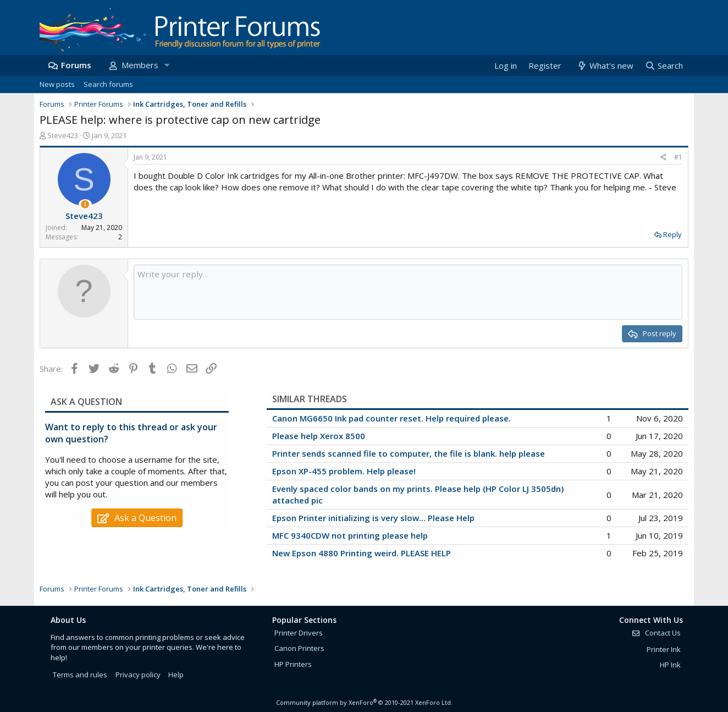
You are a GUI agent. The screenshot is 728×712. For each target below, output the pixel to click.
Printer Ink (664, 649)
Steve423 (63, 135)
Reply (672, 234)
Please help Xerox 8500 (319, 436)
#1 (678, 157)
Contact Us (656, 633)
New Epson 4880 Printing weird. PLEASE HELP (362, 553)
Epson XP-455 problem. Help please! (344, 471)
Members (140, 65)
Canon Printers (299, 648)
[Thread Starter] (85, 204)
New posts (57, 84)
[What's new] (605, 66)
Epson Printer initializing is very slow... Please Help (373, 518)
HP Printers (293, 664)
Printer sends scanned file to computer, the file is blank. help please (409, 453)
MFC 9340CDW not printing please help (350, 535)
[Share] (663, 158)
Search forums (108, 84)
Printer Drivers (299, 633)
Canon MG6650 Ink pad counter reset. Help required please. (391, 418)
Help (176, 675)
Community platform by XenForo (364, 702)
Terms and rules (80, 675)
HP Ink (670, 665)
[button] (167, 65)
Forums (76, 65)
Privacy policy (138, 675)
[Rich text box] (408, 292)
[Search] (664, 66)
